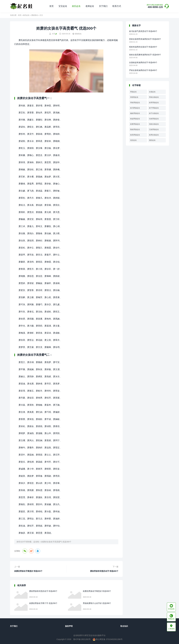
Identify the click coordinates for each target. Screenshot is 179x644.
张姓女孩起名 (154, 124)
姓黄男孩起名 (135, 124)
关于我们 (103, 6)
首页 (51, 6)
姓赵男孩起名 (135, 119)
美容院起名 (134, 97)
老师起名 (90, 6)
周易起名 (171, 617)
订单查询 (171, 627)
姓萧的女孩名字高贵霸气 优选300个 (56, 542)
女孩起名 (152, 92)
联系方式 (117, 6)
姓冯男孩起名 (135, 108)
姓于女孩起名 (154, 113)
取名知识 (124, 626)
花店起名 (133, 140)
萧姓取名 (35, 15)
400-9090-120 (155, 6)
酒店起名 (152, 140)
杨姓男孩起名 (135, 113)
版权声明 (69, 626)
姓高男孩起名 (135, 135)
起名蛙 (36, 542)
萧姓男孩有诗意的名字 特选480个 (104, 571)
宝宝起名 (63, 6)
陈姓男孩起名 (135, 129)
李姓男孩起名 (135, 103)
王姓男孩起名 (154, 129)
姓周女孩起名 (154, 135)
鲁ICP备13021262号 (82, 639)
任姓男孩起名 (154, 119)
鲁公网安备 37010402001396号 (108, 639)
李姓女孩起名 (154, 97)
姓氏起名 (76, 6)
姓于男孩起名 (154, 108)
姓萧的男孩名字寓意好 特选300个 (28, 571)
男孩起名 (133, 92)
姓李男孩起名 (154, 103)
